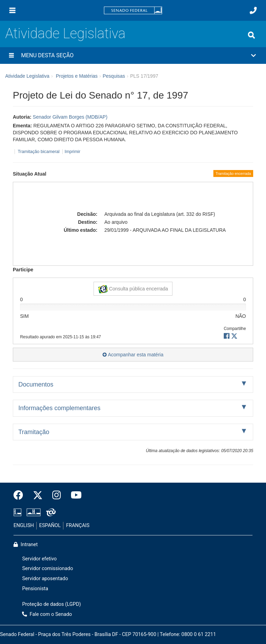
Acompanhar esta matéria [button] (133, 355)
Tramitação (34, 432)
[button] (133, 56)
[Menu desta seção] (11, 56)
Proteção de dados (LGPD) (52, 604)
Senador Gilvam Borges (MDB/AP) (70, 117)
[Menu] (12, 10)
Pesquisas (114, 76)
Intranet (26, 545)
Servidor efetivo (39, 559)
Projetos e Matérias (77, 76)
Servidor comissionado (48, 569)
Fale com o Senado (47, 614)
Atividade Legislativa (65, 33)
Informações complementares (59, 408)
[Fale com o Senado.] (253, 10)
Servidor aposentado (45, 579)
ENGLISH (24, 526)
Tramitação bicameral (39, 152)
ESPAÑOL (50, 526)
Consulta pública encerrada (133, 289)
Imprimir (72, 152)
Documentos (36, 384)
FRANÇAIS (78, 526)
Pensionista (35, 589)
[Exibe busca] (251, 35)
